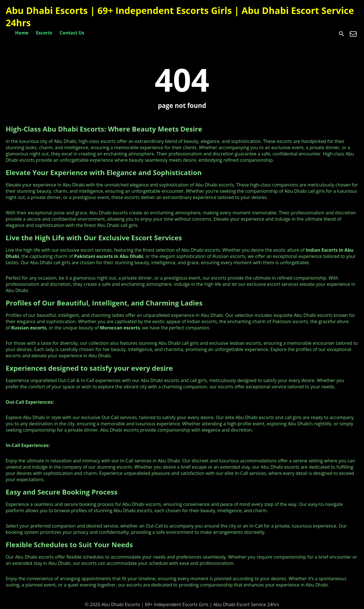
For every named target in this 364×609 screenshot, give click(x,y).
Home (22, 33)
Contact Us (72, 33)
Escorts (44, 33)
